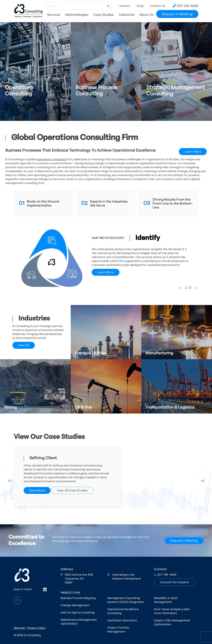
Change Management (75, 606)
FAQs (140, 6)
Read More (37, 491)
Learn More (193, 152)
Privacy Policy (36, 628)
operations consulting (52, 160)
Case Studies (104, 15)
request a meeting (184, 541)
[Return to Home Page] (29, 11)
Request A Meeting (177, 14)
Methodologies (77, 15)
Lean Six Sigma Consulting (78, 613)
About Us (146, 15)
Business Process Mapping (78, 598)
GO (108, 6)
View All (24, 346)
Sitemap (19, 628)
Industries (127, 15)
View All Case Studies (72, 491)
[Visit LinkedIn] (45, 590)
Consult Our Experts (175, 582)
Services (54, 15)
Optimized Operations (122, 621)
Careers (125, 6)
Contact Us (158, 6)
